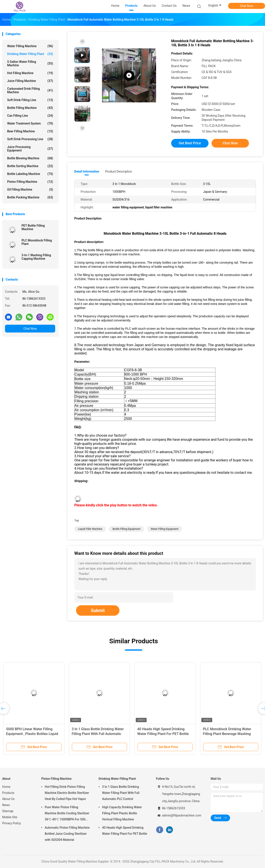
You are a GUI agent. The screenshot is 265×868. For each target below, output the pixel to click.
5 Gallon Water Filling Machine (30, 63)
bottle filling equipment (126, 529)
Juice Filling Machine (30, 81)
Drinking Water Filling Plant (30, 54)
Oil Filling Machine (30, 190)
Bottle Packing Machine (30, 197)
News (6, 805)
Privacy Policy (12, 823)
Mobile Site (10, 817)
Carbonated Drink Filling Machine (30, 90)
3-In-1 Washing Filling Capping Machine (36, 257)
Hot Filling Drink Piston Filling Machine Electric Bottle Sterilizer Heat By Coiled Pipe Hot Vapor (67, 793)
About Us (8, 799)
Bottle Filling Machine (30, 108)
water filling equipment (165, 529)
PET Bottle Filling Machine (33, 227)
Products (8, 793)
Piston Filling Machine (30, 182)
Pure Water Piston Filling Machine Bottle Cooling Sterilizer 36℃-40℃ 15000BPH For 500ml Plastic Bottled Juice (67, 814)
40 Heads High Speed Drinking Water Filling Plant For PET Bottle (125, 831)
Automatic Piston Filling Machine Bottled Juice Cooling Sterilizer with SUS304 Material (67, 834)
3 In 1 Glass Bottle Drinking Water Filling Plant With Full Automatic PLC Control (98, 734)
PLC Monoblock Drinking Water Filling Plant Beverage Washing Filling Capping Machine (227, 734)
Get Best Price (190, 143)
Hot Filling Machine (30, 73)
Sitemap (8, 811)
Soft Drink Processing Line (30, 139)
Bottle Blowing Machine (30, 158)
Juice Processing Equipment (30, 149)
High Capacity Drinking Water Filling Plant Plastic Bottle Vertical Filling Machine (122, 813)
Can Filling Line (30, 116)
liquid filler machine (90, 529)
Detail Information (87, 171)
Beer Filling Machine (30, 131)
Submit (98, 610)
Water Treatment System (30, 123)
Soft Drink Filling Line (30, 100)
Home (6, 787)
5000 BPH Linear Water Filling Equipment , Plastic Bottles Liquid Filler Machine (32, 734)
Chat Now (247, 6)
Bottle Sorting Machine (30, 166)
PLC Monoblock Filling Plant (37, 242)
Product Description (118, 171)
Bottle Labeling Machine (30, 174)
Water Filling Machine (30, 46)
